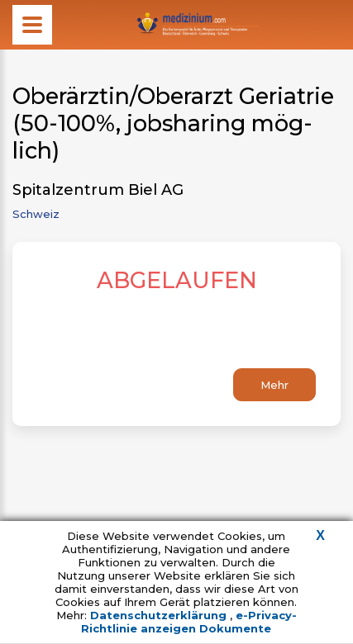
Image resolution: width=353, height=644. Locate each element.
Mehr (274, 385)
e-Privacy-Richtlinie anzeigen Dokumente (189, 622)
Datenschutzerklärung (160, 615)
